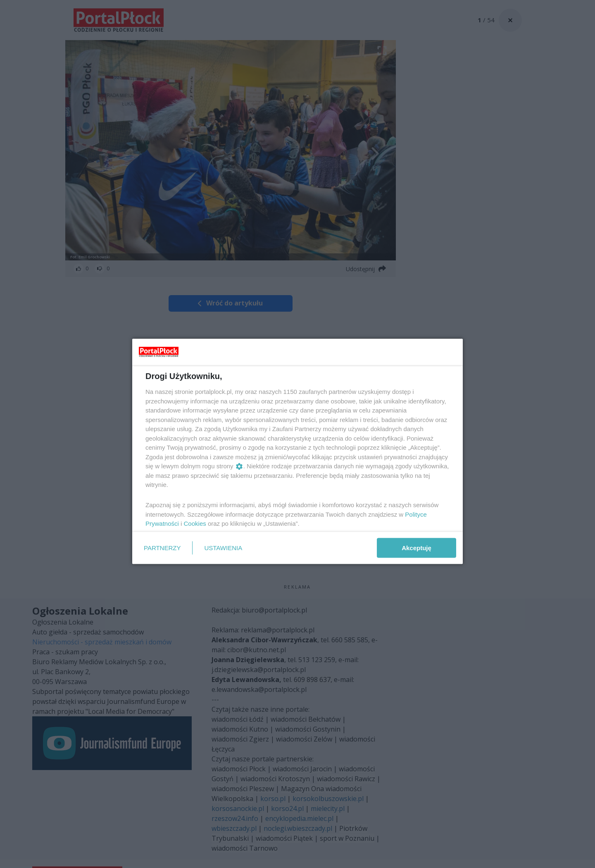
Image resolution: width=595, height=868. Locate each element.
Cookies (195, 523)
